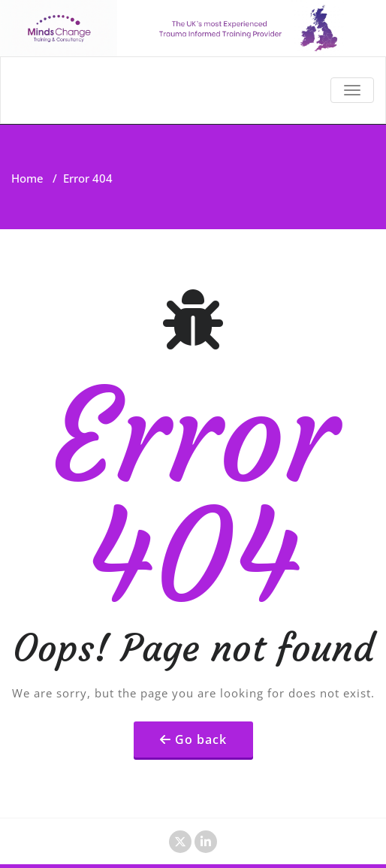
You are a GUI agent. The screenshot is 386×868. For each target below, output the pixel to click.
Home (27, 178)
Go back (201, 739)
